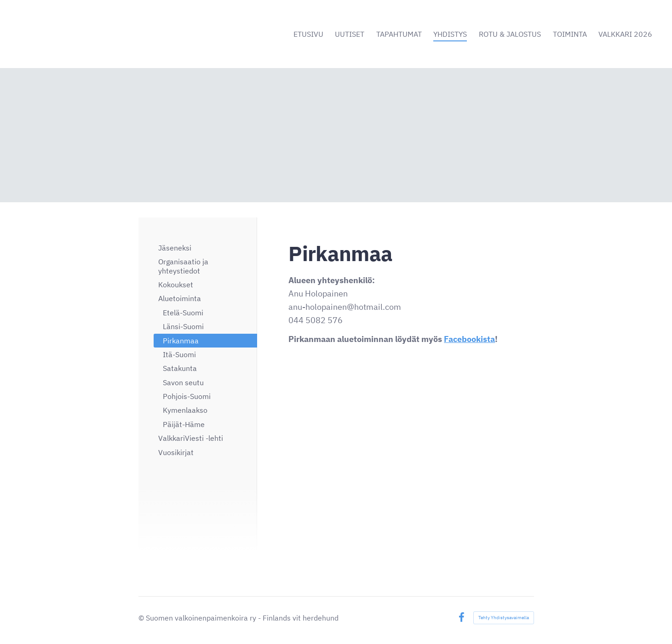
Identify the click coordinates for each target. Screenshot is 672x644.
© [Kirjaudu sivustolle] (142, 618)
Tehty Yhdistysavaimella (504, 618)
